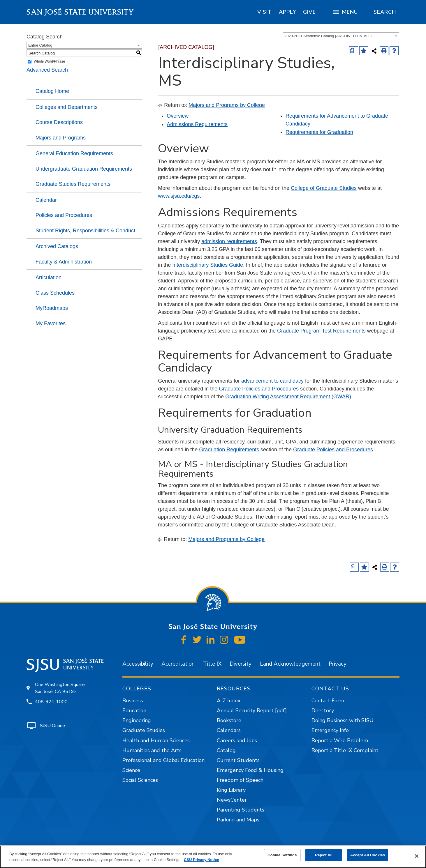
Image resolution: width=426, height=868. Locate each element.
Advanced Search (47, 70)
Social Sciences (140, 780)
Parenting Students (241, 810)
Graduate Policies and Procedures (259, 389)
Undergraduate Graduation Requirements (84, 169)
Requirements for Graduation (319, 132)
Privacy (338, 664)
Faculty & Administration (64, 262)
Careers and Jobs (237, 740)
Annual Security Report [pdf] (252, 710)
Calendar (46, 200)
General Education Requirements (74, 153)
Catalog (226, 750)
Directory (323, 710)
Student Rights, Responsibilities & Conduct (85, 231)
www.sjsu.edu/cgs (179, 196)
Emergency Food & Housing (250, 770)
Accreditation (178, 664)
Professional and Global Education (163, 760)
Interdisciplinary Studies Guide (208, 265)
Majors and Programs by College (227, 105)
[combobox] (341, 36)
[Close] (417, 856)
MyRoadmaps (52, 308)
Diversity (241, 664)
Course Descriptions (59, 122)
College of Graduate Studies (324, 188)
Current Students (238, 760)
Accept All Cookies (368, 855)
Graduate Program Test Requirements (321, 331)
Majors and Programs (61, 138)
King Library (231, 790)
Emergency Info (330, 730)
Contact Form (328, 701)
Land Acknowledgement (290, 664)
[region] (265, 12)
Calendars (229, 730)
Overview (178, 116)
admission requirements (229, 241)
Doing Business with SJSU (343, 720)
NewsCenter (232, 800)
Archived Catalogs (57, 246)
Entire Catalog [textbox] (40, 45)
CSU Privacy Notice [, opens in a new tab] (201, 860)
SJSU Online (52, 726)
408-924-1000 (51, 702)
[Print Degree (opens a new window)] (354, 51)
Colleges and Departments (67, 107)
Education (134, 710)
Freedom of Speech (240, 780)
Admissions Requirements (197, 124)
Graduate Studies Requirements (73, 184)
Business (133, 701)
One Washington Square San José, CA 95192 (60, 688)
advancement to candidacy (272, 381)
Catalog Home (52, 91)
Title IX (212, 664)
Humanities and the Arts (152, 750)
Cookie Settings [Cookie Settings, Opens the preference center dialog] (282, 855)
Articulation (49, 277)
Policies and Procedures (64, 215)
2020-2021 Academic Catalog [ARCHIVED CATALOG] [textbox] (330, 36)
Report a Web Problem (340, 740)
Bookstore (229, 720)
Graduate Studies (144, 730)
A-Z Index (229, 701)
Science (131, 770)
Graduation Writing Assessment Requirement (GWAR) (288, 397)
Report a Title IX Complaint (345, 750)
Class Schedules (55, 293)
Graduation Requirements (229, 450)
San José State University (80, 12)
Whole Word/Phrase (49, 61)
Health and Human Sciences (156, 740)
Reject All (324, 855)
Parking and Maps (238, 820)
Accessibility (138, 664)
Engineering (137, 720)
